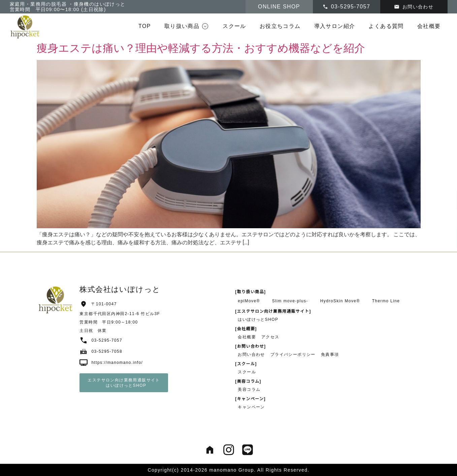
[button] (187, 26)
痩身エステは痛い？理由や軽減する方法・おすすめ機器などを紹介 (201, 48)
